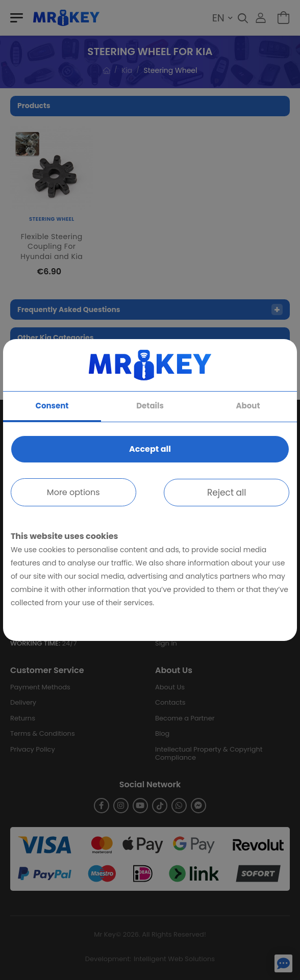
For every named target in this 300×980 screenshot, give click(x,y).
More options (73, 492)
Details (150, 406)
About (248, 406)
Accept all (150, 449)
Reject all (227, 493)
